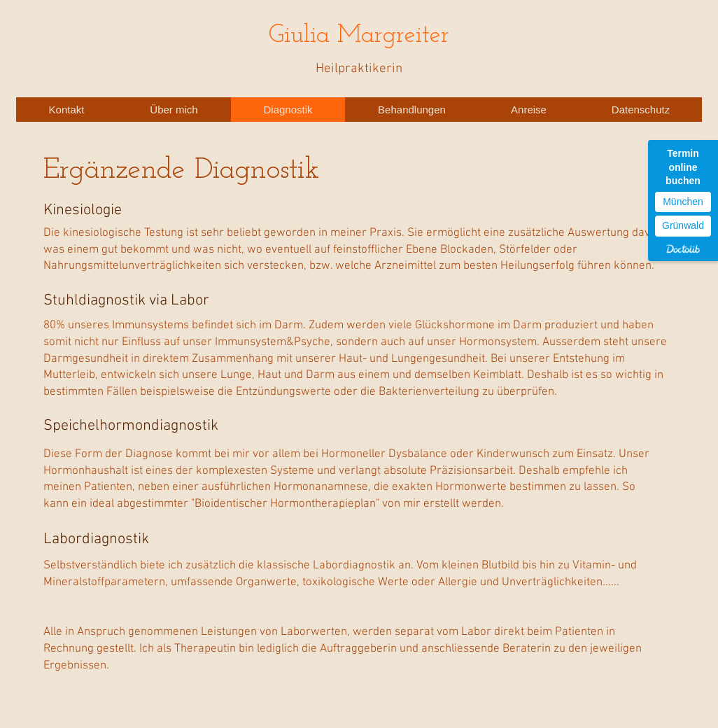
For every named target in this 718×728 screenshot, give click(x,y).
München (683, 202)
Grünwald (683, 225)
